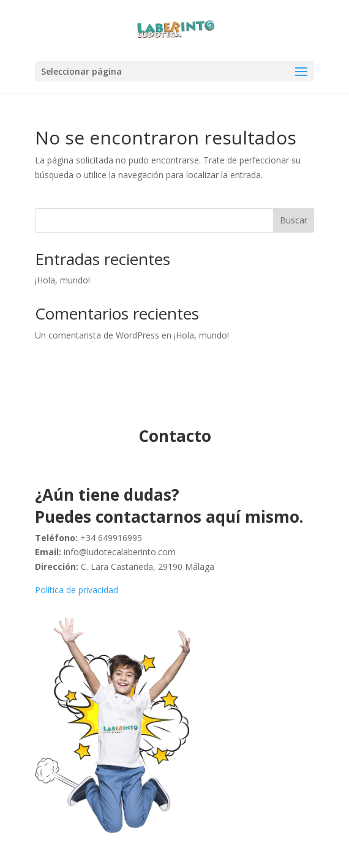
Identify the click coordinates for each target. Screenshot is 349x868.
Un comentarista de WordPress (97, 335)
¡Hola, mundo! (62, 280)
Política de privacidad (77, 590)
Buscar (294, 220)
